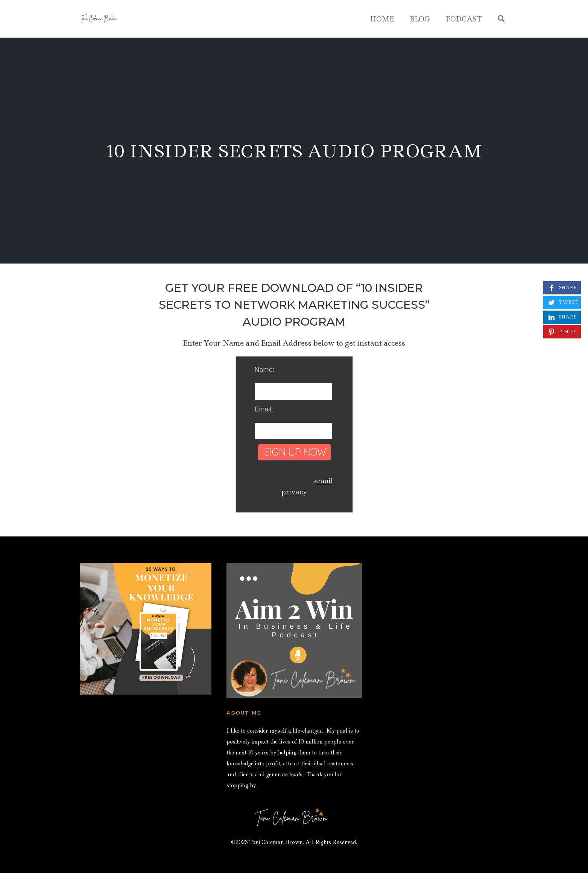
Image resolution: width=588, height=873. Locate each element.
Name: (265, 370)
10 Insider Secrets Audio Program (294, 151)
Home (382, 19)
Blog (420, 19)
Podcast (464, 19)
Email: (264, 409)
